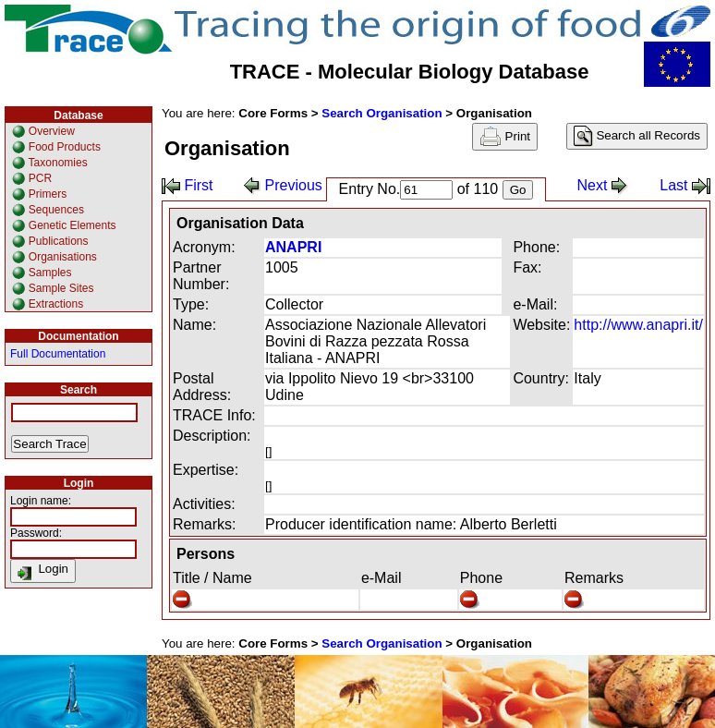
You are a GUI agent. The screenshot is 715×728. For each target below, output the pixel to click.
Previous (283, 185)
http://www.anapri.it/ (638, 325)
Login (43, 571)
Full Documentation (58, 354)
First (188, 185)
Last (685, 185)
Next (603, 185)
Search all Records (637, 136)
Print (505, 137)
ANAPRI (293, 247)
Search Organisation (382, 113)
